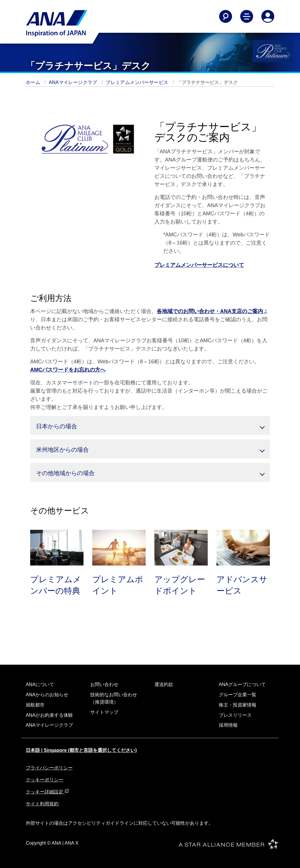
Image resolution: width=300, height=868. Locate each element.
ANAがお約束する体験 (49, 715)
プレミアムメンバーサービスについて (199, 265)
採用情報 (228, 725)
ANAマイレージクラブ (74, 82)
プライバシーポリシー (49, 768)
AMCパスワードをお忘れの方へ (68, 370)
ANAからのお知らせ (47, 695)
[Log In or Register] (268, 16)
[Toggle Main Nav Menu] (247, 16)
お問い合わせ (104, 684)
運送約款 (164, 684)
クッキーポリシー (45, 780)
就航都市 (35, 705)
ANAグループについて (242, 684)
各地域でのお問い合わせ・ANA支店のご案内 (210, 311)
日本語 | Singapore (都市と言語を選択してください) (81, 750)
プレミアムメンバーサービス (138, 82)
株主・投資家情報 (238, 705)
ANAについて (40, 684)
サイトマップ (104, 712)
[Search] (226, 16)
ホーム (34, 82)
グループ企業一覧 (238, 695)
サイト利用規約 (42, 804)
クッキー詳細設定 (47, 792)
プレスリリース (235, 715)
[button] (150, 426)
